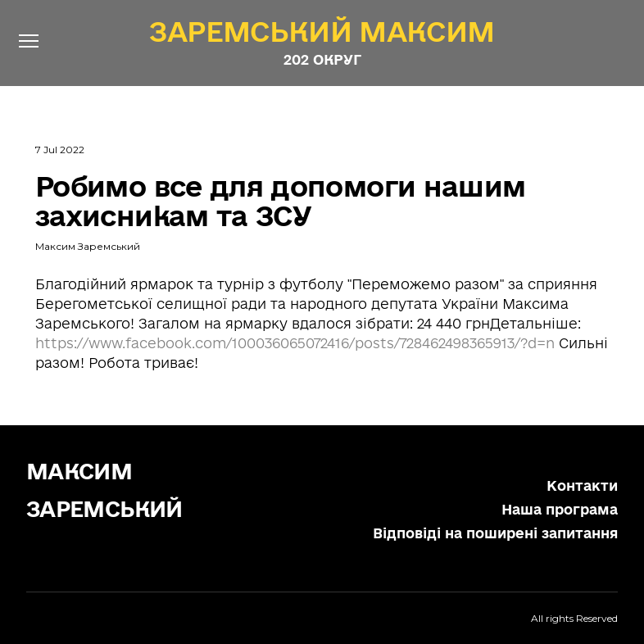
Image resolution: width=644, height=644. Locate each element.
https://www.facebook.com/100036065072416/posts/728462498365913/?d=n (295, 343)
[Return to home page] (117, 488)
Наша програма (560, 509)
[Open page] (322, 31)
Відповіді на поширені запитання (495, 533)
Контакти (582, 485)
